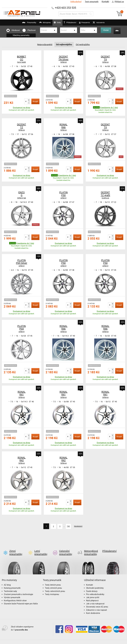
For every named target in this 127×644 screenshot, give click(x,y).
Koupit (35, 101)
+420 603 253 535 (65, 8)
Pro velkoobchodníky (95, 590)
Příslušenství (72, 23)
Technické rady (10, 587)
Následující (80, 526)
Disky (53, 24)
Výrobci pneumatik (12, 593)
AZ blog (7, 581)
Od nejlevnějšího (64, 44)
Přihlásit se (117, 2)
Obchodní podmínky (95, 584)
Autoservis (108, 24)
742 (67, 526)
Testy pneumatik (91, 2)
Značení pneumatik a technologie (18, 590)
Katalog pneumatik (12, 584)
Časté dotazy (92, 587)
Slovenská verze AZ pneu (97, 603)
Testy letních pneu (53, 581)
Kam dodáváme (93, 609)
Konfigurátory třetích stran (15, 596)
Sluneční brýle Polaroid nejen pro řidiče (21, 600)
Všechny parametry (21, 35)
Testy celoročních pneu (55, 587)
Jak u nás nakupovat (95, 600)
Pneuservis (89, 24)
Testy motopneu (52, 590)
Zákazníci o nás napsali (96, 606)
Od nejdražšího (84, 44)
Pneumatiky (16, 24)
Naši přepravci (92, 596)
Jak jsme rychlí (93, 593)
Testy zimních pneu (53, 584)
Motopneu (36, 24)
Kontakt (105, 2)
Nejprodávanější (44, 44)
